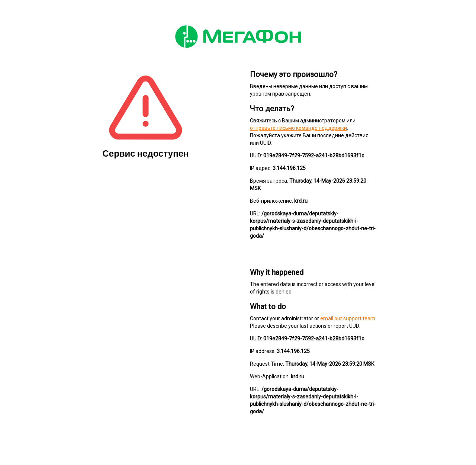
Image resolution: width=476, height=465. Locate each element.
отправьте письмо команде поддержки (298, 128)
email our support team (348, 318)
